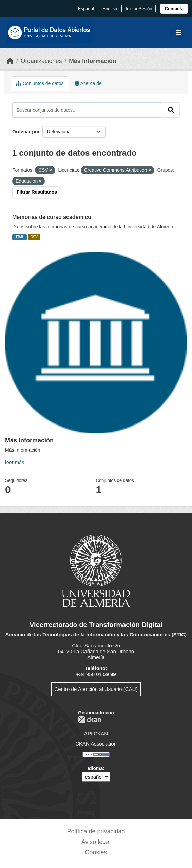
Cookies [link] (96, 852)
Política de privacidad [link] (96, 831)
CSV (34, 237)
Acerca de (88, 83)
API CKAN (96, 733)
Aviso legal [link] (96, 842)
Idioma (95, 768)
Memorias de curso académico (52, 217)
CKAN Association (96, 744)
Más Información (92, 61)
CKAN (90, 720)
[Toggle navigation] (178, 33)
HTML (20, 237)
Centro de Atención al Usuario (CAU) (96, 689)
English (110, 9)
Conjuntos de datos (40, 83)
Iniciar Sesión (139, 9)
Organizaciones (41, 61)
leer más (15, 463)
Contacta (174, 9)
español (86, 9)
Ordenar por (26, 132)
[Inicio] (10, 61)
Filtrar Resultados (37, 192)
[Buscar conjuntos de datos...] (87, 110)
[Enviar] (171, 110)
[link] (174, 9)
